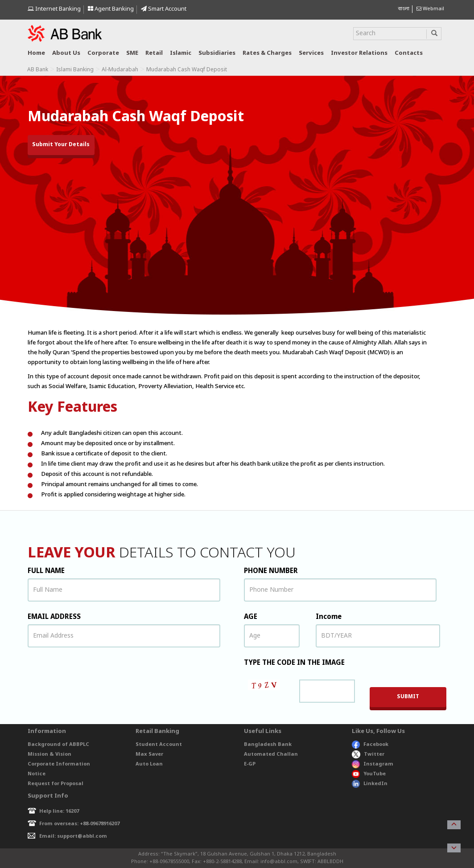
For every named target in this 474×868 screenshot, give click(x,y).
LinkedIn (370, 784)
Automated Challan (271, 754)
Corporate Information (59, 764)
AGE (251, 617)
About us (66, 53)
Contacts (409, 53)
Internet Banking (54, 9)
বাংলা (404, 9)
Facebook (370, 745)
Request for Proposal (56, 784)
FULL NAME (46, 571)
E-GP (250, 764)
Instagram (373, 764)
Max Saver (149, 754)
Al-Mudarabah (120, 70)
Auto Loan (149, 764)
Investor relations (359, 53)
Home (36, 53)
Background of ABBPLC (58, 745)
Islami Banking (75, 70)
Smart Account (164, 9)
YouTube (369, 774)
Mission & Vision (49, 754)
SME (132, 53)
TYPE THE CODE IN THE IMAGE (294, 663)
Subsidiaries (217, 53)
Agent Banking (111, 9)
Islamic (181, 53)
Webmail (430, 9)
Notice (37, 774)
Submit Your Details (61, 145)
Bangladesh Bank (268, 745)
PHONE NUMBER (271, 571)
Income (329, 617)
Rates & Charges (267, 53)
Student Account (159, 745)
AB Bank (38, 70)
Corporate (103, 53)
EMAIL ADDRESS (54, 617)
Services (311, 53)
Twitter (368, 754)
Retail (154, 53)
